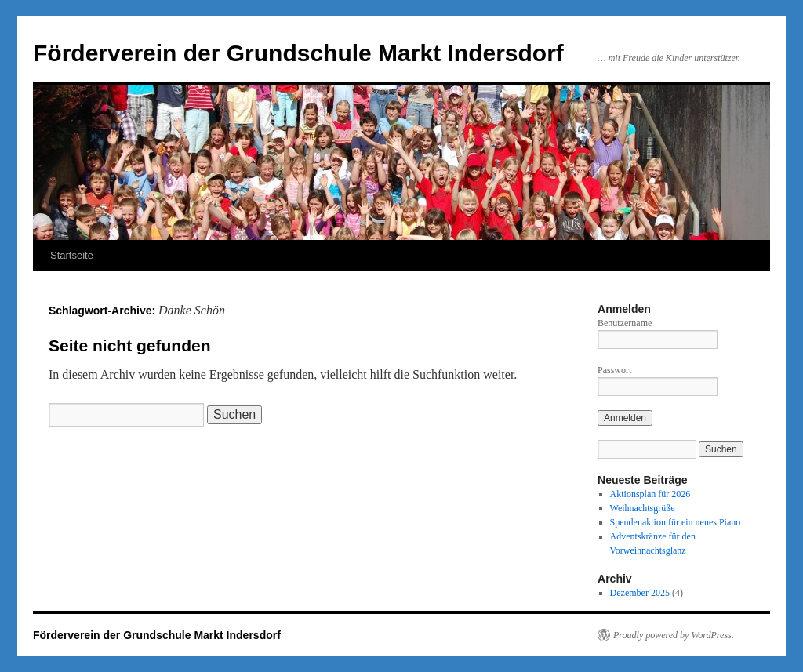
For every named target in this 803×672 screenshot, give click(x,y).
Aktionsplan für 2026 (650, 494)
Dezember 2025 (640, 593)
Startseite (72, 255)
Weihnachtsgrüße (643, 508)
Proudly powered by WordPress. (674, 635)
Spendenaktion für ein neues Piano (676, 522)
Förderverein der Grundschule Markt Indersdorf (298, 53)
